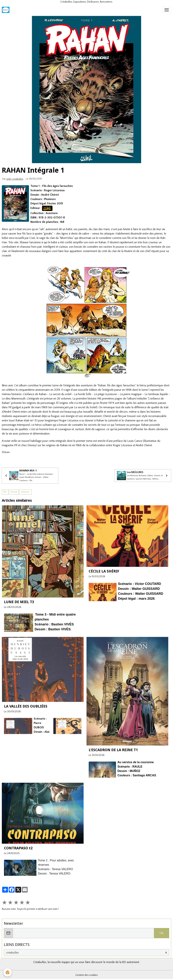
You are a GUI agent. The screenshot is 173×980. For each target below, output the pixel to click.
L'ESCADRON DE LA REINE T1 (113, 750)
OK (162, 933)
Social (14, 492)
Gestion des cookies (87, 975)
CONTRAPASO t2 (18, 848)
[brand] (6, 10)
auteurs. (25, 492)
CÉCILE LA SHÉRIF (104, 571)
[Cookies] (8, 972)
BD (5, 492)
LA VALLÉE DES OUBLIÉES (26, 706)
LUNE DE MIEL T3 (19, 602)
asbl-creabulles (15, 179)
